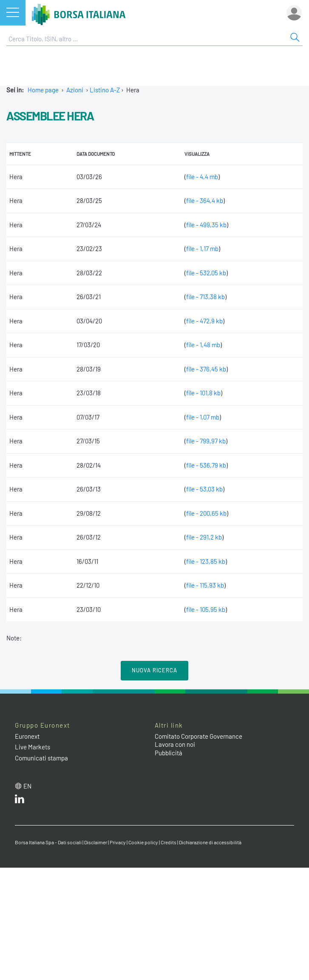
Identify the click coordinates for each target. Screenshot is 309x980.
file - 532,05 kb (206, 273)
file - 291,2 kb (204, 537)
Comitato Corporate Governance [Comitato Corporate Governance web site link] (198, 736)
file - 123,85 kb (206, 561)
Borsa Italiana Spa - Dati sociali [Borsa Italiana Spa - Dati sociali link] (48, 842)
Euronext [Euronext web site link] (27, 736)
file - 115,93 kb (205, 585)
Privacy (118, 842)
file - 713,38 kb (206, 297)
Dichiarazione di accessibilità (210, 842)
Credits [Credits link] (169, 842)
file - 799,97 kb (206, 441)
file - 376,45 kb (206, 369)
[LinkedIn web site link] (20, 801)
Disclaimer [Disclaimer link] (96, 842)
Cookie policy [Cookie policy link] (143, 842)
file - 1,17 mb (202, 249)
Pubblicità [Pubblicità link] (169, 753)
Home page (43, 90)
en (27, 786)
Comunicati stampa (41, 758)
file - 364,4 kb (205, 200)
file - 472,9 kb (204, 321)
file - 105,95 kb (206, 609)
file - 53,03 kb (204, 489)
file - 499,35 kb (206, 225)
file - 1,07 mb (203, 417)
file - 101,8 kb (203, 393)
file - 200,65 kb (206, 513)
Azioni (75, 90)
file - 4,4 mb (202, 177)
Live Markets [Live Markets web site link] (33, 747)
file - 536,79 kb (206, 465)
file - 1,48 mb (203, 345)
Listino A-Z (105, 90)
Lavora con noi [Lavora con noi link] (175, 744)
